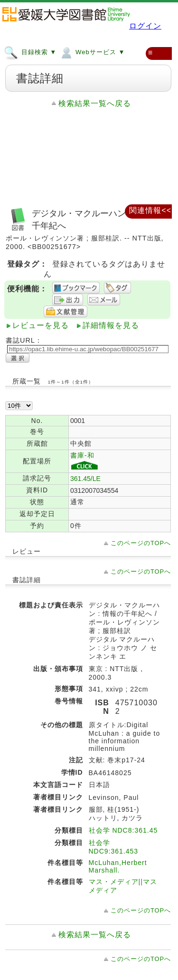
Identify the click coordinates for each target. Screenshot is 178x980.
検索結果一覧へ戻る (95, 103)
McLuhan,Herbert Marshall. (118, 866)
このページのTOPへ (141, 543)
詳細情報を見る (111, 325)
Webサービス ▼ (92, 52)
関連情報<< (150, 210)
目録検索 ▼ (30, 52)
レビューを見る (41, 325)
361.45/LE (85, 479)
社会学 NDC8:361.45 (123, 830)
